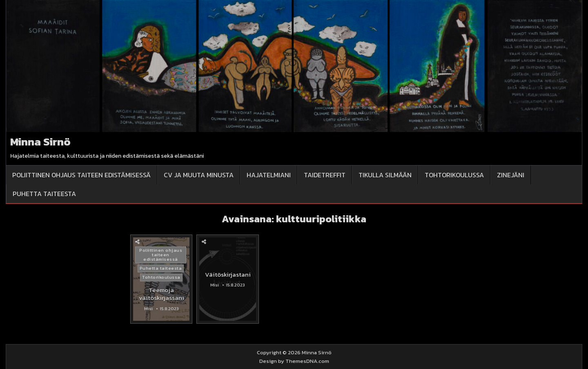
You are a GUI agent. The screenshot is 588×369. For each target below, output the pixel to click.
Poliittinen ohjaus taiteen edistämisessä (81, 175)
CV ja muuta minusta (199, 175)
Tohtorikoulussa (454, 175)
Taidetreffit (325, 175)
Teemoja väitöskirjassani (161, 294)
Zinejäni (511, 175)
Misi (148, 309)
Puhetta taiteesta (44, 194)
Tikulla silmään (385, 175)
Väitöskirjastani (228, 274)
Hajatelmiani (269, 175)
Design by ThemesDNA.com (294, 361)
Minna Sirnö (40, 142)
